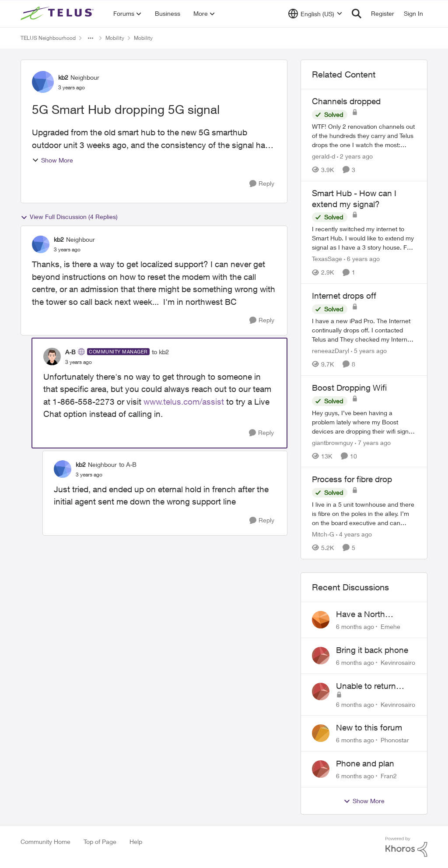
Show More (52, 160)
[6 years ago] (362, 259)
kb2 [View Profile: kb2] (63, 77)
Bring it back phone (372, 650)
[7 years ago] (373, 442)
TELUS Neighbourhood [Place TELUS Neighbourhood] (48, 38)
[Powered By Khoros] (406, 847)
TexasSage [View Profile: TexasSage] (327, 259)
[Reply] (262, 184)
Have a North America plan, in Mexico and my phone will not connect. (365, 614)
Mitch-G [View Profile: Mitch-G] (323, 534)
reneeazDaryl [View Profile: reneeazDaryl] (331, 351)
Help (136, 842)
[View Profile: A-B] (52, 356)
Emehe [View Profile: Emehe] (390, 626)
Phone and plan (365, 763)
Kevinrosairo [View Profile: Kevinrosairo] (398, 662)
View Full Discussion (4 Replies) (69, 217)
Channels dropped (346, 101)
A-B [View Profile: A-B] (70, 352)
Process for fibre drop (352, 479)
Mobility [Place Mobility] (115, 38)
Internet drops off (344, 296)
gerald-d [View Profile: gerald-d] (324, 156)
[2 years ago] (355, 156)
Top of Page (100, 842)
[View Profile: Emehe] (321, 620)
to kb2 (160, 352)
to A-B (128, 464)
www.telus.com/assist (184, 402)
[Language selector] (315, 14)
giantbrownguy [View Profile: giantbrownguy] (332, 442)
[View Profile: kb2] (43, 82)
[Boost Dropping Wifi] (364, 422)
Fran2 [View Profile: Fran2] (389, 776)
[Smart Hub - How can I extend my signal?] (364, 238)
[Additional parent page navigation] (91, 38)
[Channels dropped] (364, 136)
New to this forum (369, 727)
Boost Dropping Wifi (349, 388)
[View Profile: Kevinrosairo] (321, 656)
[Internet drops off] (364, 330)
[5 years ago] (369, 351)
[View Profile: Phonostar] (321, 733)
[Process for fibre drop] (364, 513)
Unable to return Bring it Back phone (373, 686)
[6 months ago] (355, 626)
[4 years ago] (354, 534)
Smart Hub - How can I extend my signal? (354, 199)
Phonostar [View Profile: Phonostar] (395, 740)
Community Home (45, 842)
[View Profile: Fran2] (321, 769)
